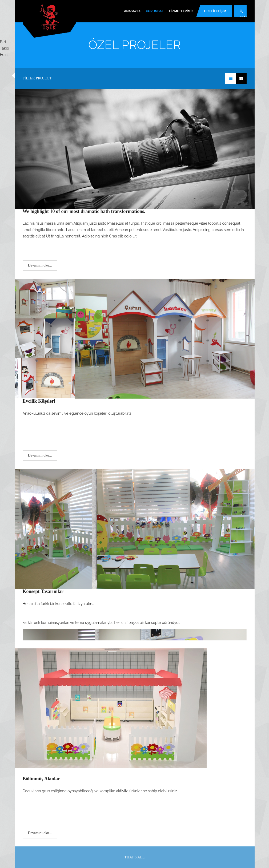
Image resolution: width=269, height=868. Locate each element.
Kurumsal (155, 11)
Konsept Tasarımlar (43, 591)
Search (243, 13)
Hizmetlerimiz (181, 11)
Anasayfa (132, 11)
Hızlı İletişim (215, 11)
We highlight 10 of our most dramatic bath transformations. (84, 211)
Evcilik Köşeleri (39, 401)
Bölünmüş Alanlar (41, 779)
